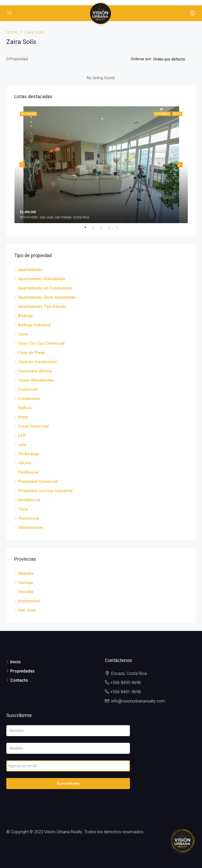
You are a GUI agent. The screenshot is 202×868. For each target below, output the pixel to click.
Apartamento (30, 270)
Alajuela (26, 573)
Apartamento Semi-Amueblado (47, 297)
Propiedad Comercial (38, 481)
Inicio (16, 662)
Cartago (26, 583)
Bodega (25, 316)
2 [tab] (96, 227)
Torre (23, 509)
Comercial (28, 389)
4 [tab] (112, 227)
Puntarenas (29, 601)
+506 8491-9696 (126, 692)
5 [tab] (119, 227)
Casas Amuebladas (36, 380)
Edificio (25, 408)
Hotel (23, 417)
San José (27, 610)
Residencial (29, 500)
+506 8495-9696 (126, 683)
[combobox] (174, 59)
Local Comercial (33, 426)
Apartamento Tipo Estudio (42, 307)
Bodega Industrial (35, 325)
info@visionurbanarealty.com (138, 701)
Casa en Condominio (37, 362)
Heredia (26, 592)
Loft (22, 435)
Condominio (29, 399)
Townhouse (29, 518)
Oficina (25, 463)
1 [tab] (88, 227)
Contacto (19, 680)
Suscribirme (68, 784)
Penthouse (28, 472)
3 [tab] (104, 227)
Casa (23, 334)
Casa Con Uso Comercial (41, 343)
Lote (22, 445)
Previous (22, 165)
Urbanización (31, 528)
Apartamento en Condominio (45, 288)
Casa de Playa (31, 353)
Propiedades (22, 671)
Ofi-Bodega (29, 454)
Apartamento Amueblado (42, 279)
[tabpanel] (101, 165)
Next (180, 165)
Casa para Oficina (35, 371)
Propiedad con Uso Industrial (45, 491)
